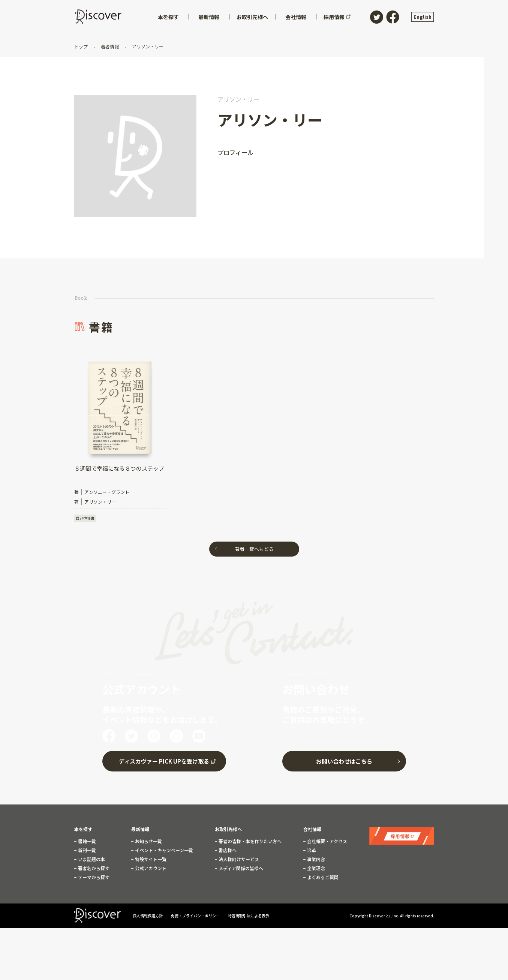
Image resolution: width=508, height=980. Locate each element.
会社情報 (312, 829)
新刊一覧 (86, 850)
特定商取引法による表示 (249, 916)
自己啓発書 (85, 518)
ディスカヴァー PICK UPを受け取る (164, 761)
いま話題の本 (91, 859)
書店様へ (227, 850)
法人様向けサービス (238, 859)
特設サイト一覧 (150, 859)
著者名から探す (93, 868)
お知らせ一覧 (148, 841)
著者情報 (110, 46)
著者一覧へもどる (254, 549)
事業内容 (315, 859)
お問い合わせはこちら (344, 761)
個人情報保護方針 (148, 916)
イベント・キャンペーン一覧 (163, 850)
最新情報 (140, 829)
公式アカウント (150, 868)
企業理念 (315, 868)
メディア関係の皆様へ (240, 868)
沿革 (311, 850)
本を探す (83, 829)
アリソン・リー (147, 46)
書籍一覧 (86, 841)
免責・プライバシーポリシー (196, 916)
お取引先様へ (228, 829)
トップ (82, 46)
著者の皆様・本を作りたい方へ (250, 841)
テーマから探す (93, 877)
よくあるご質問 (322, 877)
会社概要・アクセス (327, 841)
